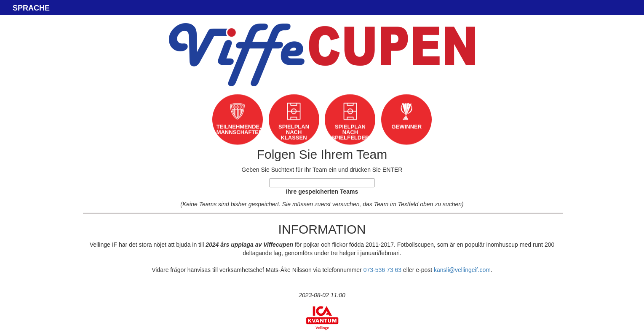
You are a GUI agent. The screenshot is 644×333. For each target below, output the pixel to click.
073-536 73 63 (382, 270)
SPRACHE (31, 8)
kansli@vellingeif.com (462, 270)
